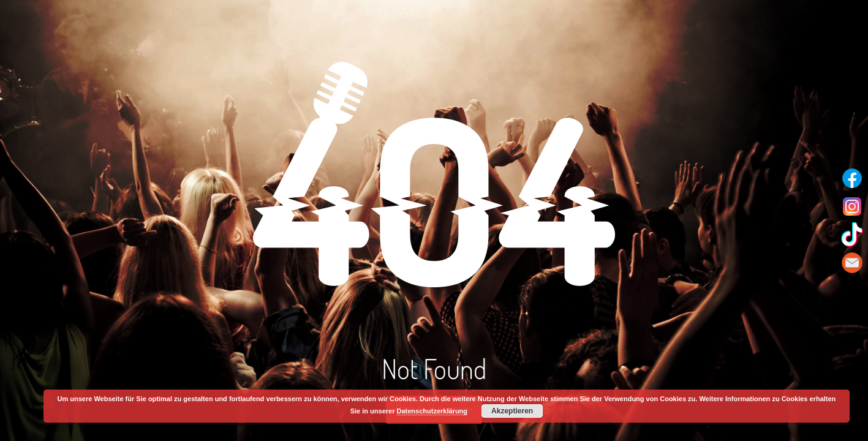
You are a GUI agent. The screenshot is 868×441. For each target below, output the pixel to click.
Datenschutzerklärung (432, 411)
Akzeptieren (512, 411)
